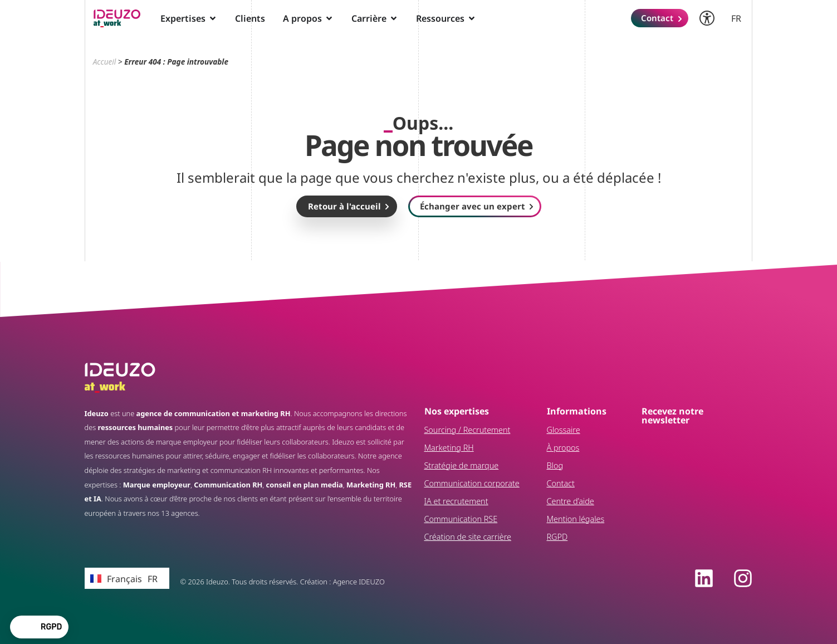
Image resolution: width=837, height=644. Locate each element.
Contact (561, 483)
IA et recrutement (456, 501)
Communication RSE (461, 519)
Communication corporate (472, 483)
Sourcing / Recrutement (468, 430)
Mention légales (576, 519)
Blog (555, 465)
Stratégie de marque (462, 465)
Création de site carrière (468, 537)
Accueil (105, 62)
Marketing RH (449, 448)
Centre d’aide (571, 501)
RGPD (557, 537)
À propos (563, 448)
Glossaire (564, 430)
